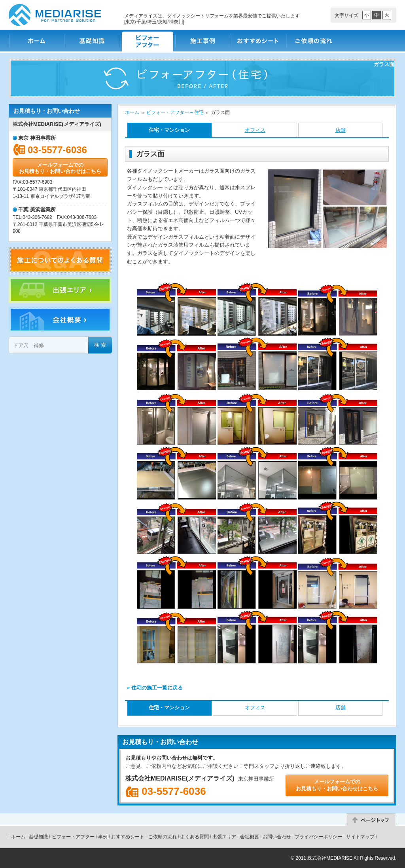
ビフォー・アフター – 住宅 (175, 112)
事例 (103, 837)
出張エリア (224, 837)
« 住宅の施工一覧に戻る (155, 688)
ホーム (36, 41)
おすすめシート (258, 41)
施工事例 (202, 41)
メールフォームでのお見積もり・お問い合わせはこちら (60, 168)
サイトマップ (360, 837)
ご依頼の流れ (313, 41)
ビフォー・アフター (147, 41)
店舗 (341, 130)
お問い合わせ (277, 837)
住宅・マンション (169, 130)
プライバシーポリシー (318, 837)
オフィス (255, 130)
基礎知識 (92, 41)
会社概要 (250, 837)
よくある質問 (195, 837)
